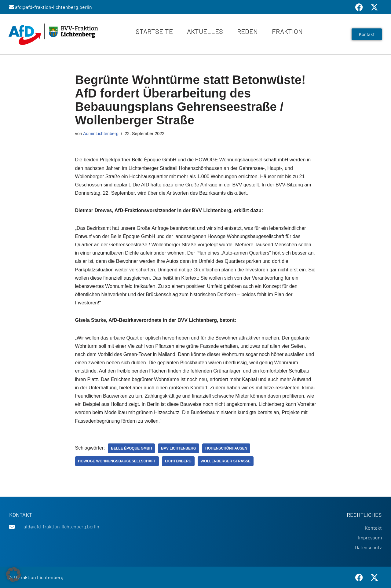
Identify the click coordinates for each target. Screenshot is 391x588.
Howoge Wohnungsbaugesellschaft (117, 461)
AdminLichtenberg (101, 134)
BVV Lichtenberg (179, 448)
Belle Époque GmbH (131, 448)
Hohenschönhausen (226, 448)
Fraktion (287, 31)
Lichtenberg (178, 461)
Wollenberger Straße (226, 461)
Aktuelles (205, 31)
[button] (13, 575)
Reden (247, 31)
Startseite (154, 31)
